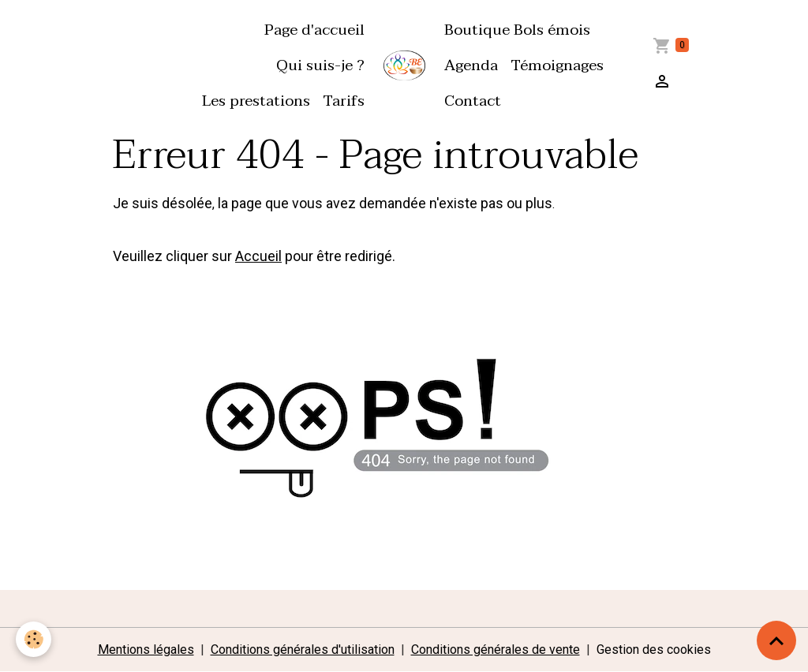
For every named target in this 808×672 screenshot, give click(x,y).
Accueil (258, 256)
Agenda (471, 65)
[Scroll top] (776, 640)
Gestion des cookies (654, 650)
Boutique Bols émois (517, 30)
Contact (473, 101)
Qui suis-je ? (320, 65)
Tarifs (344, 101)
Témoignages (557, 65)
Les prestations (256, 101)
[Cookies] (34, 639)
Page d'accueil (314, 30)
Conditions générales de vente (496, 650)
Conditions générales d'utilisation (303, 650)
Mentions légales (146, 650)
